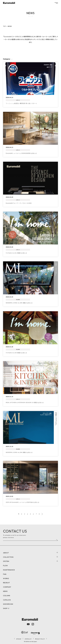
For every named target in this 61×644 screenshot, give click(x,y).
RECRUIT (6, 583)
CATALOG (7, 600)
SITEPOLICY (28, 639)
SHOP (5, 608)
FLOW (5, 566)
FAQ (5, 574)
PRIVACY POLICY (40, 639)
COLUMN (7, 596)
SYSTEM (6, 561)
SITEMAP (19, 639)
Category (7, 59)
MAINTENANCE (9, 570)
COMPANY (7, 587)
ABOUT (6, 553)
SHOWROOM (8, 604)
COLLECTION (8, 557)
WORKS (6, 578)
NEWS (5, 591)
